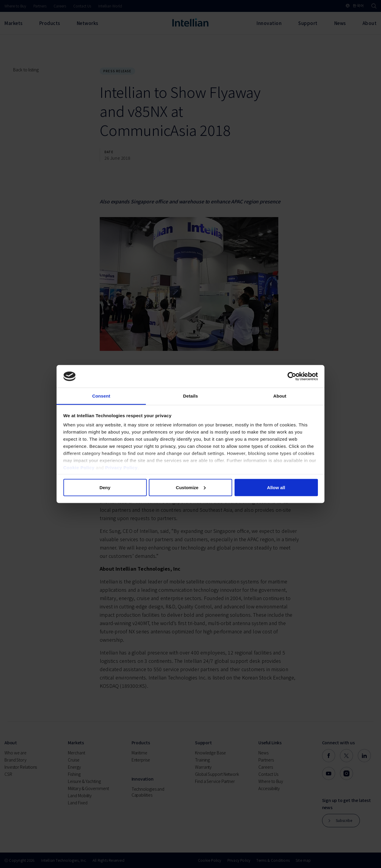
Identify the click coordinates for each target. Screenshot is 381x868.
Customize (191, 487)
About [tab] (280, 396)
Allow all (276, 487)
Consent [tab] (101, 396)
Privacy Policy (121, 468)
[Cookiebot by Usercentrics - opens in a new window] (292, 376)
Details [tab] (190, 396)
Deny (105, 487)
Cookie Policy (79, 468)
